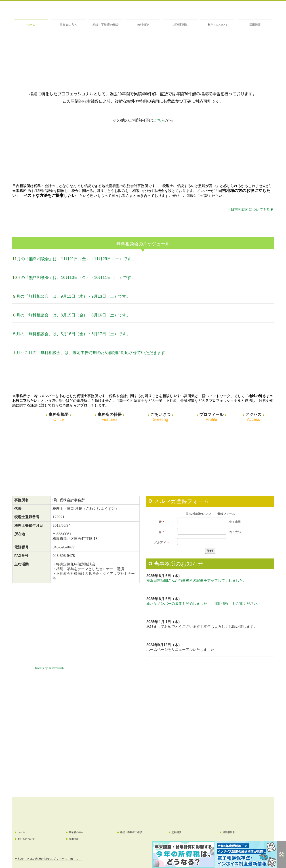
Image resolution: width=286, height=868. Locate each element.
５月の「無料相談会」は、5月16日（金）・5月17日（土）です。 (71, 334)
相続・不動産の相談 (106, 25)
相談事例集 (180, 25)
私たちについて (218, 25)
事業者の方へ (68, 25)
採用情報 (255, 25)
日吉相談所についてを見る (252, 210)
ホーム (31, 25)
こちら (159, 120)
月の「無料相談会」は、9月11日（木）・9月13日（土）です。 (73, 296)
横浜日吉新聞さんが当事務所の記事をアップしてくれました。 (196, 580)
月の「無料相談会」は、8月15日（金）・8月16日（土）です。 (73, 315)
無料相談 (143, 25)
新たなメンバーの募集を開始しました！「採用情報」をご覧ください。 (204, 604)
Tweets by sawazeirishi (49, 668)
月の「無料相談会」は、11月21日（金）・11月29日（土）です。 (76, 259)
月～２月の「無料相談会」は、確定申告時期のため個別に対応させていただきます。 (93, 353)
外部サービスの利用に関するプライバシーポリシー (48, 859)
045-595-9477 (64, 547)
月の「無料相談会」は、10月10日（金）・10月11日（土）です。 (76, 278)
